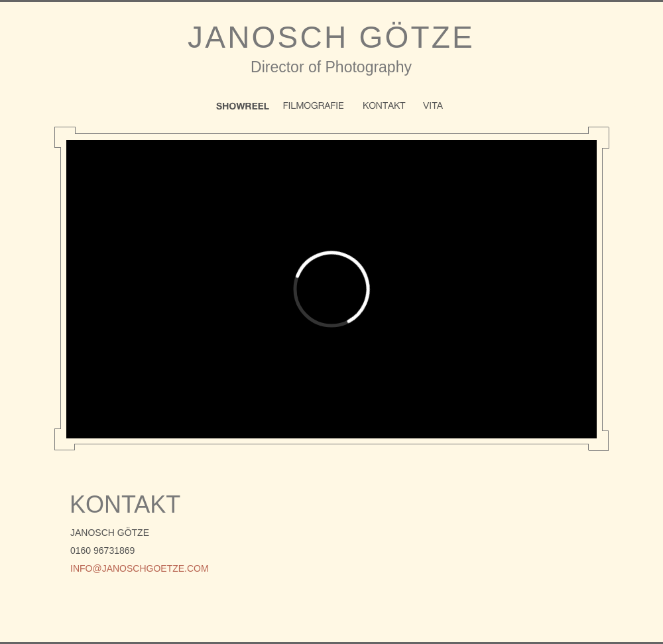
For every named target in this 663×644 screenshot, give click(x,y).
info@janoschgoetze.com (140, 568)
